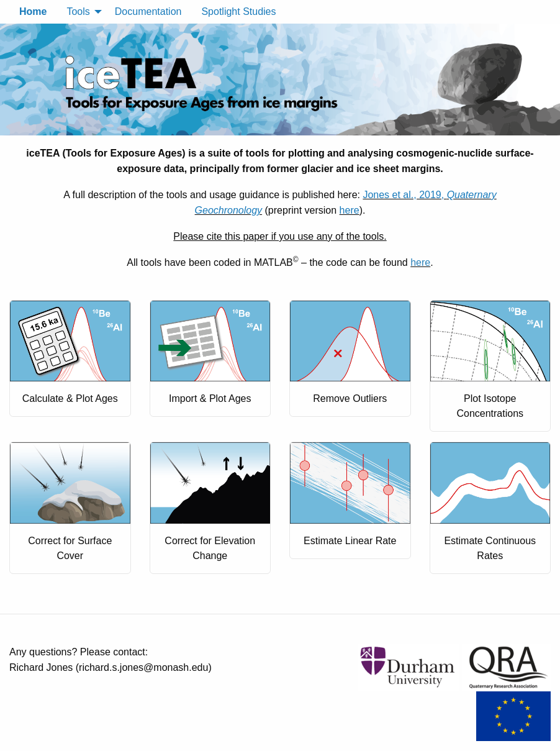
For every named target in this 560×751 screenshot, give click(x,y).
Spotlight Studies (238, 11)
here (350, 210)
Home (33, 11)
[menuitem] (33, 12)
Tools (78, 11)
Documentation (148, 11)
